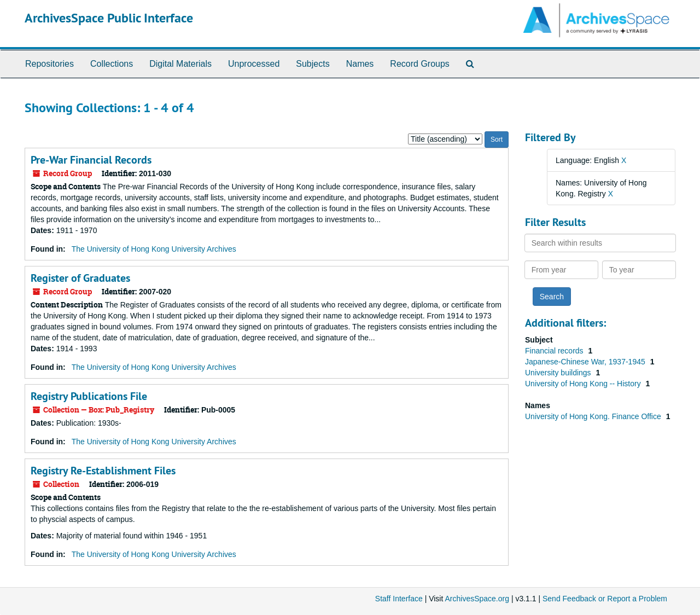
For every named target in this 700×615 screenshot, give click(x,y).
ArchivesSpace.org (477, 599)
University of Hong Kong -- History (584, 384)
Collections (112, 64)
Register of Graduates (80, 278)
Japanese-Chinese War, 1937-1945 (586, 362)
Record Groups (420, 64)
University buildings (559, 373)
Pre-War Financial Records (91, 160)
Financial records (555, 351)
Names (360, 64)
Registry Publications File (89, 396)
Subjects (313, 64)
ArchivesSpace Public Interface (109, 18)
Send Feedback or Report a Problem (605, 599)
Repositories (49, 64)
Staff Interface (399, 599)
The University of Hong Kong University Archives (154, 249)
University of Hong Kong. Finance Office (594, 416)
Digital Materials (180, 64)
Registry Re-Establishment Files (103, 471)
